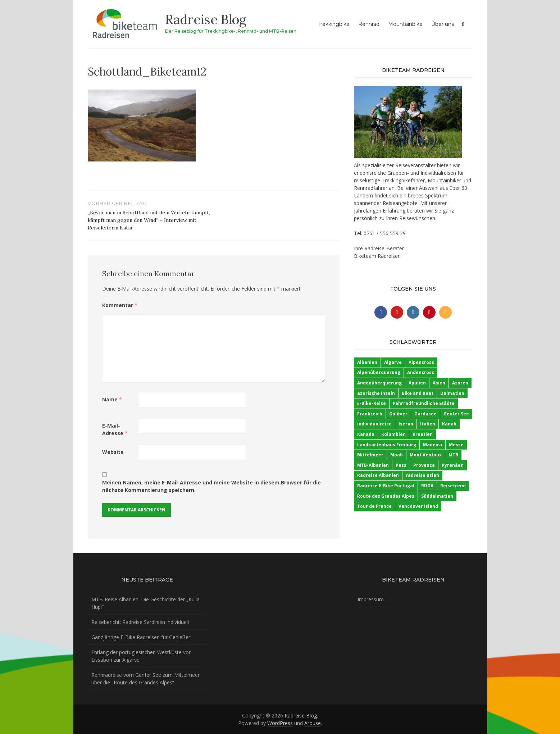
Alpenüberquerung (379, 372)
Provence (424, 465)
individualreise (374, 424)
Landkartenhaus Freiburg (387, 445)
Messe (456, 445)
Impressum (371, 599)
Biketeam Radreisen (377, 256)
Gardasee (425, 414)
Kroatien (423, 434)
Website (113, 452)
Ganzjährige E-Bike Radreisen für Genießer (141, 637)
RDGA (427, 486)
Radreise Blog (206, 19)
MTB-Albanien (373, 465)
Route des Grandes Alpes (386, 496)
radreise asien (422, 475)
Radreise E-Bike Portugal (386, 486)
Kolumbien (393, 434)
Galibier (398, 414)
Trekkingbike (334, 24)
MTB (453, 455)
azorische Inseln (376, 393)
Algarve (393, 362)
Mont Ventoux (426, 455)
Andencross (421, 372)
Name (112, 399)
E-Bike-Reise (372, 403)
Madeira (432, 445)
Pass (401, 465)
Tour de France (374, 506)
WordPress (280, 723)
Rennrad (369, 24)
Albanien (367, 362)
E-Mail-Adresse (115, 429)
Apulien (417, 383)
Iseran (406, 424)
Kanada (366, 434)
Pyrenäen (453, 465)
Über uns (443, 24)
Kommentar (120, 305)
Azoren (460, 383)
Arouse (313, 723)
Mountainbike (405, 24)
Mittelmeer (370, 455)
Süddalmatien (437, 496)
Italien (428, 424)
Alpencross (421, 362)
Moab (397, 455)
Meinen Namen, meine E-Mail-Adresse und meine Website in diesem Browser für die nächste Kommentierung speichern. (211, 486)
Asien (439, 383)
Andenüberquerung (379, 383)
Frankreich (370, 414)
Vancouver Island (418, 506)
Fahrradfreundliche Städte (424, 403)
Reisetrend (453, 486)
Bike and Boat (418, 393)
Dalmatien (452, 393)
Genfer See (456, 414)
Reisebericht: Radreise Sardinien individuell (140, 622)
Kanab (449, 424)
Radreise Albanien (378, 475)
